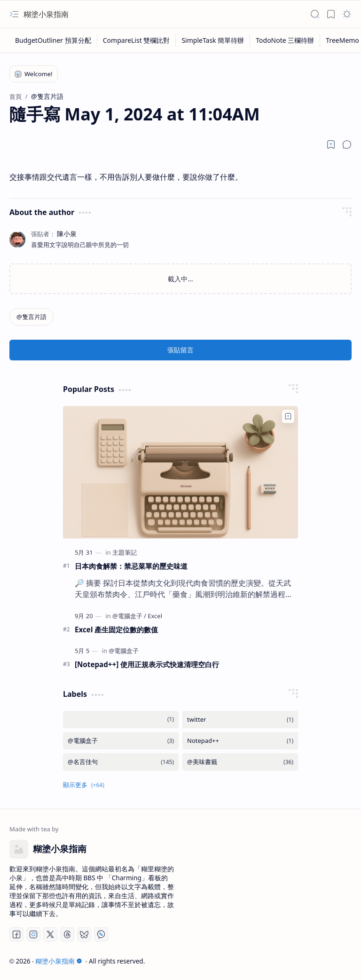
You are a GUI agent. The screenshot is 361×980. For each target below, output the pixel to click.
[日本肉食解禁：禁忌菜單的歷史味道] (180, 472)
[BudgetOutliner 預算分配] (53, 40)
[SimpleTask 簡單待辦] (213, 40)
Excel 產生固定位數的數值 (116, 629)
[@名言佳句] (121, 762)
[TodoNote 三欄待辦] (285, 40)
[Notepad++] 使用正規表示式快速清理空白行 (147, 664)
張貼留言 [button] (180, 350)
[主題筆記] (125, 552)
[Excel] (155, 616)
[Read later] (331, 144)
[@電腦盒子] (129, 616)
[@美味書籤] (240, 762)
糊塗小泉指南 (46, 14)
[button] (14, 14)
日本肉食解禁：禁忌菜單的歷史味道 (131, 566)
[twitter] (240, 720)
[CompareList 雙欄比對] (137, 40)
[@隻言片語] (31, 317)
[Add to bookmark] (288, 416)
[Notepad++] (240, 741)
